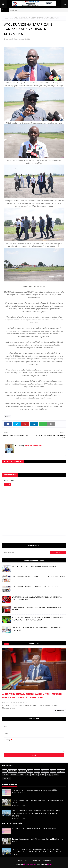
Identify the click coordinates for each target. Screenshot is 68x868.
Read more (60, 711)
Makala (6, 775)
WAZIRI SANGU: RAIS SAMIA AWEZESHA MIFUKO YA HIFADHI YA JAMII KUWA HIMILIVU (37, 598)
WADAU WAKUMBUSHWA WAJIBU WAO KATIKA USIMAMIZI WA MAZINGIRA (37, 629)
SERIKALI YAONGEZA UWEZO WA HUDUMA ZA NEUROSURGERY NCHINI (37, 608)
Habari (11, 18)
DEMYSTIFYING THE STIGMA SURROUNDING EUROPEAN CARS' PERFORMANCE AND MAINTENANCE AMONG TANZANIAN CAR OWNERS (36, 813)
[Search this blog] (26, 552)
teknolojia (7, 778)
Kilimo (37, 771)
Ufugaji (49, 775)
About (27, 860)
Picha (21, 775)
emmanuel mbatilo (12, 39)
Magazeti (61, 771)
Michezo (14, 775)
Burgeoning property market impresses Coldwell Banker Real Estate (38, 802)
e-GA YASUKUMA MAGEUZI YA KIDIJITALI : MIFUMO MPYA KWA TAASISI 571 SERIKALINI (32, 696)
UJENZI (34, 775)
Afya (5, 771)
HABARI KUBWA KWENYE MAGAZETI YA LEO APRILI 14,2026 (35, 587)
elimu (56, 775)
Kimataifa (45, 771)
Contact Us (36, 860)
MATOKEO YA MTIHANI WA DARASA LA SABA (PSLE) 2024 (35, 790)
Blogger (50, 864)
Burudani (22, 771)
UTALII (42, 775)
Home (6, 18)
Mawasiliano (47, 860)
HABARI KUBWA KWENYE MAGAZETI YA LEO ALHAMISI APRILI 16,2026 (39, 577)
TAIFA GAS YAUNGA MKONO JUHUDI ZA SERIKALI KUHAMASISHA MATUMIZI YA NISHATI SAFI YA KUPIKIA (37, 619)
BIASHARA (13, 771)
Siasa (28, 775)
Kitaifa (53, 771)
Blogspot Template (30, 864)
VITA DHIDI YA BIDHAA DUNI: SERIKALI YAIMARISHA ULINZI (35, 566)
